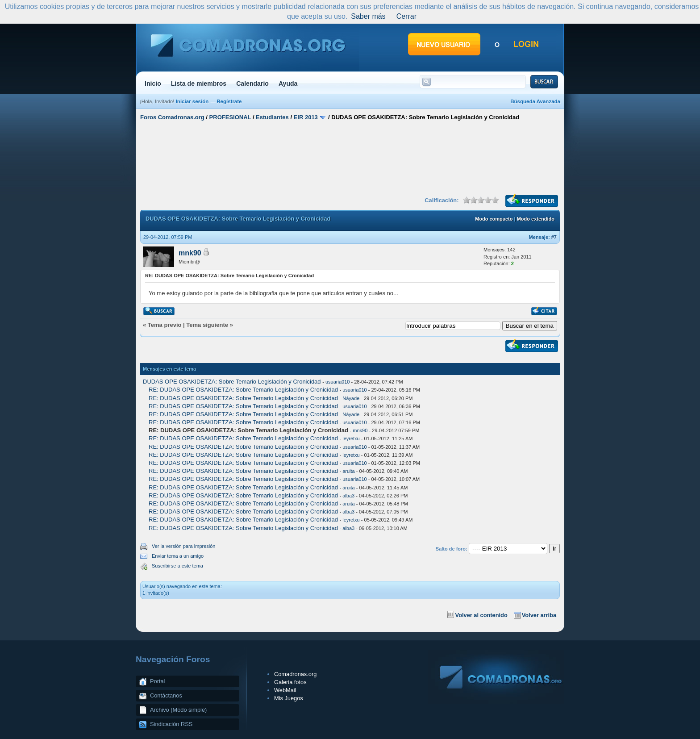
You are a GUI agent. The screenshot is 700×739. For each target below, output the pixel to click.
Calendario (252, 84)
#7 (554, 237)
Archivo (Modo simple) (178, 710)
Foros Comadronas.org (172, 117)
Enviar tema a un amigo (178, 556)
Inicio (153, 84)
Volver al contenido (481, 615)
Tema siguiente (207, 325)
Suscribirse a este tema (177, 566)
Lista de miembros (199, 84)
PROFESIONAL (230, 117)
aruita (349, 471)
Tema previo (165, 325)
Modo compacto (494, 219)
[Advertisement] (350, 158)
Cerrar (406, 16)
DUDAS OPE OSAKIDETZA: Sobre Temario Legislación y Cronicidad (233, 382)
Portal (157, 681)
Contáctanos (166, 695)
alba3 (348, 496)
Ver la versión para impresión (183, 546)
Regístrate (229, 101)
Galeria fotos (290, 682)
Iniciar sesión (192, 101)
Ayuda (288, 84)
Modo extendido (536, 219)
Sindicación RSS (171, 724)
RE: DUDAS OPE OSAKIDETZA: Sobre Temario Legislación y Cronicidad (244, 390)
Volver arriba (539, 615)
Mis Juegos (289, 698)
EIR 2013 (306, 117)
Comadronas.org (295, 674)
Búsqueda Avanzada (535, 101)
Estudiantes (272, 117)
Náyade (351, 398)
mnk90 (190, 253)
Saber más (368, 16)
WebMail (285, 690)
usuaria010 (337, 382)
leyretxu (351, 438)
